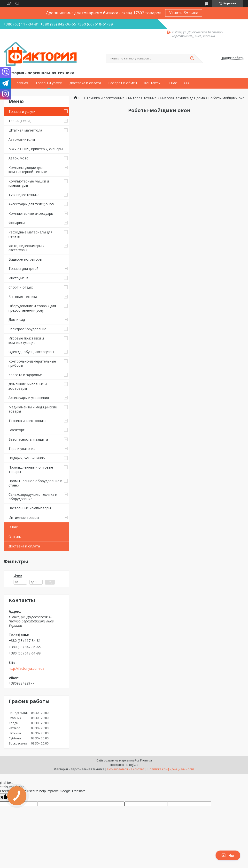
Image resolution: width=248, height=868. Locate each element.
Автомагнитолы (22, 139)
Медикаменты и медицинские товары (33, 409)
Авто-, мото (19, 158)
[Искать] (192, 58)
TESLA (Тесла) (20, 121)
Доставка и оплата (85, 83)
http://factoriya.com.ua (27, 669)
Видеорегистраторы (25, 259)
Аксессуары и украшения (29, 398)
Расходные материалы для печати (31, 234)
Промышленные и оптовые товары (31, 469)
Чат (228, 855)
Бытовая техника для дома (182, 98)
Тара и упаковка (22, 449)
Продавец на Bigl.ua (124, 765)
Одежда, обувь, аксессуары (31, 352)
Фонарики (17, 223)
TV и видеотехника (24, 195)
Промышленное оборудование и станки (35, 483)
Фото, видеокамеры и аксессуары (27, 248)
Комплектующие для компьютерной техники (28, 170)
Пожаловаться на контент (126, 769)
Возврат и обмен (123, 83)
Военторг (16, 430)
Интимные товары (24, 517)
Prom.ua (146, 760)
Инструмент (19, 278)
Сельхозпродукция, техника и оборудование (33, 497)
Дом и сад (17, 319)
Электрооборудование (27, 329)
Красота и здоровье (25, 375)
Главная (21, 83)
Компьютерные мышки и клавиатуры (29, 183)
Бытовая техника (23, 297)
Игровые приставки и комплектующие (26, 340)
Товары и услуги (49, 83)
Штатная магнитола (25, 130)
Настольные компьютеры (30, 508)
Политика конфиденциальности (171, 769)
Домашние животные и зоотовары (28, 386)
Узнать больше (184, 13)
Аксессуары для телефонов (31, 204)
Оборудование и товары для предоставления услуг (32, 308)
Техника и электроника (27, 421)
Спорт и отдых (21, 287)
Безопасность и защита (28, 439)
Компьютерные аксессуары (31, 213)
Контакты (152, 83)
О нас (172, 83)
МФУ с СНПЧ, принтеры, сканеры (36, 149)
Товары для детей (23, 269)
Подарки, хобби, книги (27, 458)
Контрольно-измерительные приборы (32, 363)
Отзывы (15, 537)
